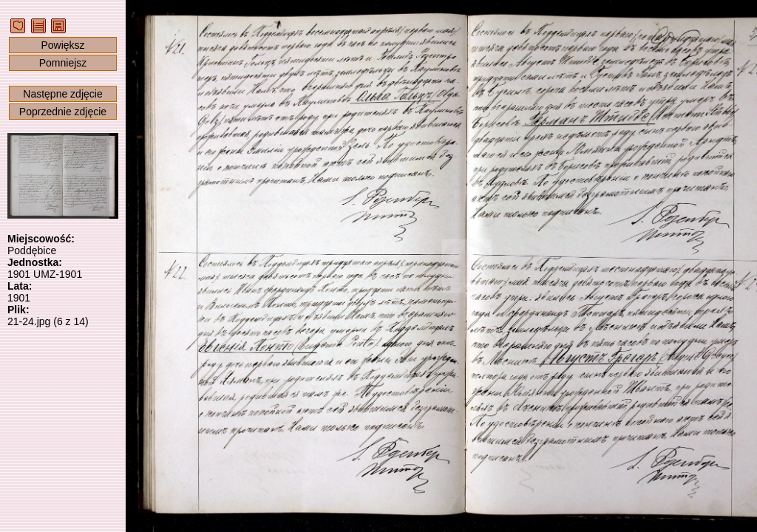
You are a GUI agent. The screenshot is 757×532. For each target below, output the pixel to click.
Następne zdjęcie (62, 94)
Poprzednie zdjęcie (63, 112)
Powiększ (62, 45)
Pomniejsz (63, 63)
